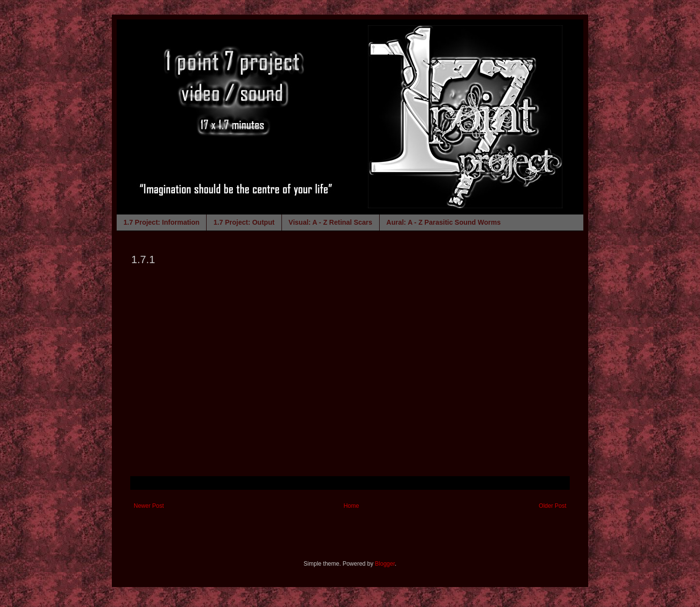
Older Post (552, 506)
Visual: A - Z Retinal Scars (331, 222)
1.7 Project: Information (161, 222)
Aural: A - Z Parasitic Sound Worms (444, 222)
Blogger (385, 564)
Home (351, 506)
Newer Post (149, 506)
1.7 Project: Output (244, 222)
